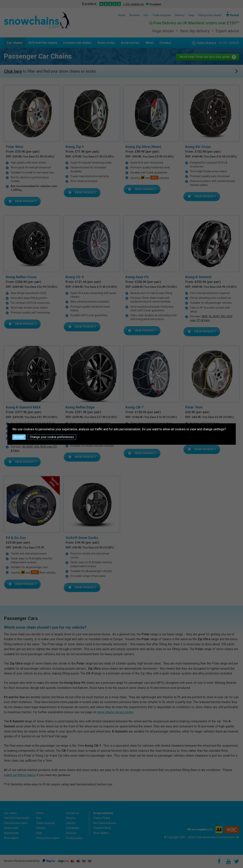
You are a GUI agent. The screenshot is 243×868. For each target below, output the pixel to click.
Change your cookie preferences (52, 437)
